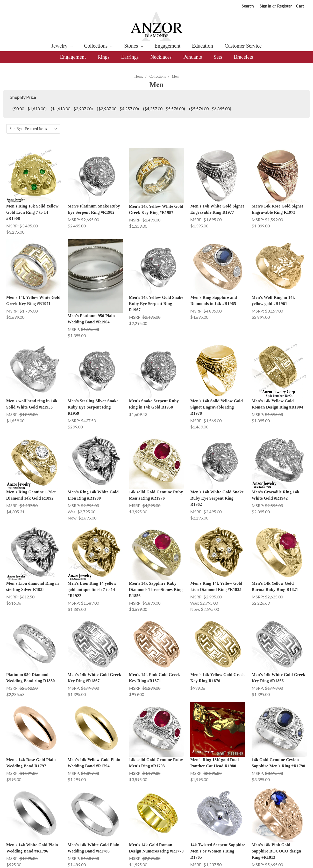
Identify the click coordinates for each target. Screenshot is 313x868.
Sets (218, 57)
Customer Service (243, 46)
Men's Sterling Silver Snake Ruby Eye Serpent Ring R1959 (93, 407)
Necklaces (161, 57)
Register (284, 6)
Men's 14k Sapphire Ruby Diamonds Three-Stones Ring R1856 (156, 589)
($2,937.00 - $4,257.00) (118, 109)
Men (175, 76)
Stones (133, 46)
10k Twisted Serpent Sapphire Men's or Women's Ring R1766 (218, 858)
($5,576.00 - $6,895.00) (210, 109)
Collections (98, 46)
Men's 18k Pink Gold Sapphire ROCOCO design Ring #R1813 (276, 809)
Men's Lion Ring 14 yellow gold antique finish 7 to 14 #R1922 (92, 589)
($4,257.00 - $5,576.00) (164, 109)
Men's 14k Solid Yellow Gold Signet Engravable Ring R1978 (216, 407)
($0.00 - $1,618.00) (30, 109)
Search (248, 6)
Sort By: (16, 129)
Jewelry (62, 46)
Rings (104, 57)
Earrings (130, 57)
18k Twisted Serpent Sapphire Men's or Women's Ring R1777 (95, 858)
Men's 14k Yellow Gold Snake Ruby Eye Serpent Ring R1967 (156, 304)
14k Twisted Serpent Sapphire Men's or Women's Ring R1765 (218, 809)
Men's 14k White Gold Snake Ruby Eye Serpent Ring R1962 (217, 498)
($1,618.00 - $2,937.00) (72, 109)
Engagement (167, 46)
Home (139, 76)
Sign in (265, 6)
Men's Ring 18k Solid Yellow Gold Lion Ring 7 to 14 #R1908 (32, 212)
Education (202, 46)
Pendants (193, 57)
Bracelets (243, 57)
